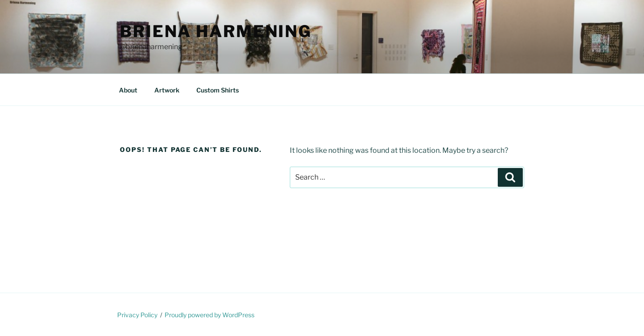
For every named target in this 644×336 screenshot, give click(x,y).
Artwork (167, 90)
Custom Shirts (218, 90)
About (128, 90)
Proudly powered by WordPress (210, 315)
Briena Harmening (216, 31)
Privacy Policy (137, 315)
